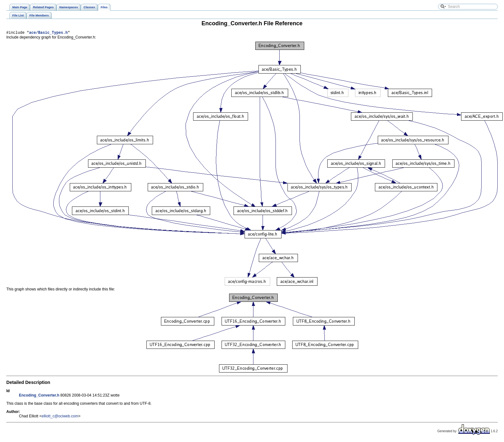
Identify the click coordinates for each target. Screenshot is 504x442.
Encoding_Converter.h (39, 396)
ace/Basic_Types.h (48, 33)
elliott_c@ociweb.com (60, 417)
